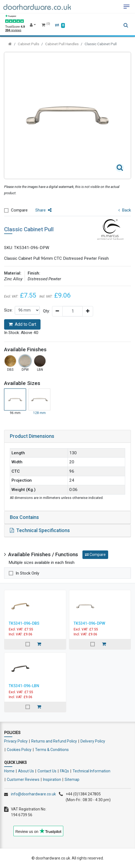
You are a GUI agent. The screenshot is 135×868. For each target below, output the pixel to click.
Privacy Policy (16, 741)
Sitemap (72, 780)
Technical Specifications (40, 530)
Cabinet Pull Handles (62, 44)
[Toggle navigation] (127, 7)
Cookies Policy (19, 750)
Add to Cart (22, 324)
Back (125, 210)
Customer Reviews (23, 780)
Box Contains (24, 517)
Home (9, 771)
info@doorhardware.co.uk (33, 794)
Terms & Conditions (52, 750)
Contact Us (47, 771)
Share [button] (43, 210)
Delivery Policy (93, 741)
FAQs (64, 771)
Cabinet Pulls (28, 44)
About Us (26, 771)
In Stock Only (27, 573)
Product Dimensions (32, 436)
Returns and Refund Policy (54, 741)
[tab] (67, 436)
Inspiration (52, 780)
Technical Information (91, 771)
